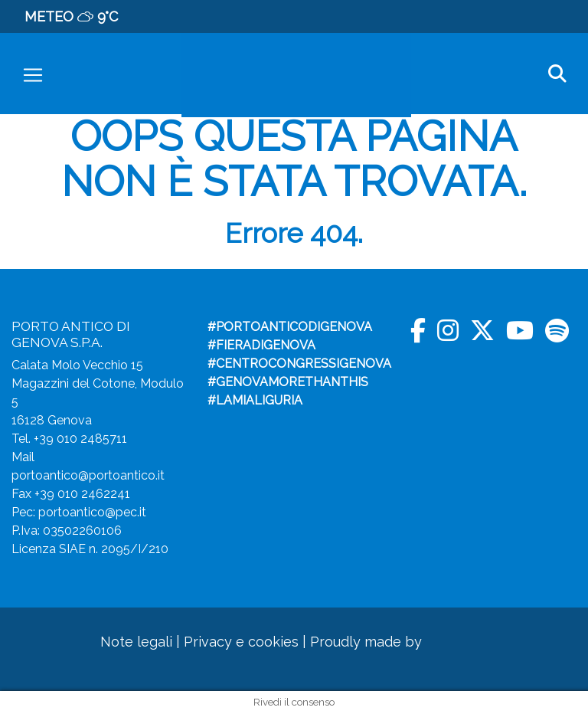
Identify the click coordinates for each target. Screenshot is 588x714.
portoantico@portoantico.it (88, 475)
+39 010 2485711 (80, 439)
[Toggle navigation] (33, 75)
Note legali (136, 642)
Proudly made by (392, 642)
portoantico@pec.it (92, 512)
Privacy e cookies (241, 642)
